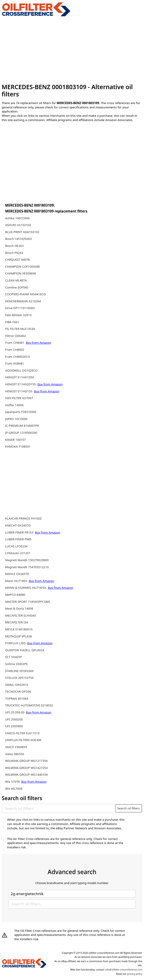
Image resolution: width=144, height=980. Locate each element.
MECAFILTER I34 (17, 622)
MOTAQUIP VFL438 (19, 636)
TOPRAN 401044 (17, 699)
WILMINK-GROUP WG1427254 (26, 768)
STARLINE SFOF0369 (19, 671)
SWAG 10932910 (17, 685)
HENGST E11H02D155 (21, 384)
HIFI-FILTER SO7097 (19, 398)
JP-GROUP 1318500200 (21, 433)
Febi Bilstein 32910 (18, 315)
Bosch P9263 (14, 253)
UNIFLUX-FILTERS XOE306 (23, 740)
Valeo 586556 (15, 754)
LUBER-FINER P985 (18, 539)
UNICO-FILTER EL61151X (22, 733)
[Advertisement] (72, 50)
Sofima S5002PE (17, 664)
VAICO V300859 (16, 747)
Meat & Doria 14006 (19, 608)
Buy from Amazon (38, 343)
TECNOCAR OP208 (18, 691)
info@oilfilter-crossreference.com (124, 970)
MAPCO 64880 (15, 595)
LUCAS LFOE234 (16, 546)
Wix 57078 (13, 782)
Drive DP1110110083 (20, 308)
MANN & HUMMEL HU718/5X (26, 588)
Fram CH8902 (15, 350)
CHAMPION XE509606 (21, 273)
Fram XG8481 (15, 363)
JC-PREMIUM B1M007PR (22, 426)
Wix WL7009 (14, 789)
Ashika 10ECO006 (17, 218)
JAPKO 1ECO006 (16, 419)
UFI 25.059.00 (15, 712)
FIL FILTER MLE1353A (20, 329)
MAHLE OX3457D (17, 574)
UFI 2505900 (14, 726)
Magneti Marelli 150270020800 (27, 560)
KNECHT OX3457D (18, 525)
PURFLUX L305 (16, 643)
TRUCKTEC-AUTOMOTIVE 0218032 (29, 705)
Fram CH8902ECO (18, 357)
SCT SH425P (14, 657)
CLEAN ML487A (16, 280)
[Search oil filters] (59, 808)
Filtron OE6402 (16, 336)
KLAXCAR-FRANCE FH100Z (23, 518)
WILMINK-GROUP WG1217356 (26, 761)
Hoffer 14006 (14, 405)
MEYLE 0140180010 (19, 629)
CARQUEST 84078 (18, 260)
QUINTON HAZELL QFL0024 (25, 650)
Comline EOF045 (17, 287)
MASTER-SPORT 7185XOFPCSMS (28, 602)
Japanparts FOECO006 (21, 412)
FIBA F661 (12, 322)
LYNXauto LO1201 (18, 553)
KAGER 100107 (16, 440)
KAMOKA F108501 (18, 446)
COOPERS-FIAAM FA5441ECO (26, 294)
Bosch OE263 (14, 246)
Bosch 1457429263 (18, 239)
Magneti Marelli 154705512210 (27, 567)
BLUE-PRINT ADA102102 (22, 232)
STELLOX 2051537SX (19, 678)
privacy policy (135, 974)
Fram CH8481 (15, 343)
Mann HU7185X (17, 581)
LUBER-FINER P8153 (20, 532)
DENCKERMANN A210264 (23, 301)
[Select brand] (72, 894)
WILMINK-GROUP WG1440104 (26, 775)
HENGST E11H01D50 (20, 377)
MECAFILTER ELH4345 (21, 615)
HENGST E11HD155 (19, 391)
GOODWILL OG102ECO (21, 370)
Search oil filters (128, 808)
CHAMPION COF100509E (23, 267)
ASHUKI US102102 (18, 225)
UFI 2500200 (14, 719)
